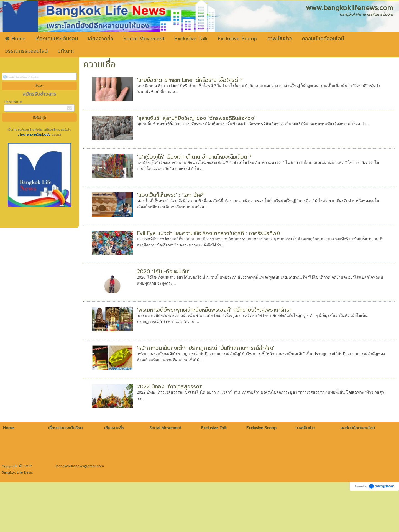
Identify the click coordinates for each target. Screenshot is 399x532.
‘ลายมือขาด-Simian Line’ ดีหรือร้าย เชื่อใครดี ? (190, 80)
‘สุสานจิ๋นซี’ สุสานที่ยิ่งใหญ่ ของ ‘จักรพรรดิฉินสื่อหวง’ (196, 118)
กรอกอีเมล (13, 102)
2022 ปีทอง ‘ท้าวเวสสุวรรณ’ (170, 387)
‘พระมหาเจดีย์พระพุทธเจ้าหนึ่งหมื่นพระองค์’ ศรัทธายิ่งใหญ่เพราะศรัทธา (214, 310)
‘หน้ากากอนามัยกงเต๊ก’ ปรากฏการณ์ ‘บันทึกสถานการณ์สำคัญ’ (206, 348)
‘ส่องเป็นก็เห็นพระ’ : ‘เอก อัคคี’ (171, 195)
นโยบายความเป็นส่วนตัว (35, 135)
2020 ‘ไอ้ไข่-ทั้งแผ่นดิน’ (163, 272)
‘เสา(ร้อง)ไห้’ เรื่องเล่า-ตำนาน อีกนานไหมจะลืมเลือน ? (194, 157)
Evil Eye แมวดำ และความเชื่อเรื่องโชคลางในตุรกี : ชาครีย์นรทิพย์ (208, 233)
